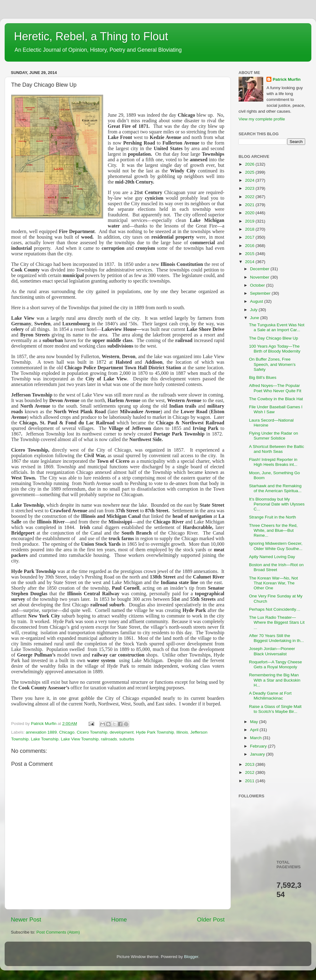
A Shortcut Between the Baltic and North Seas (277, 449)
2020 (250, 213)
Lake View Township (80, 739)
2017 (250, 237)
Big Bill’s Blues (263, 377)
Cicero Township (92, 732)
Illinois (182, 732)
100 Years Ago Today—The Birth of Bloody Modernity (275, 349)
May (255, 722)
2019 (250, 221)
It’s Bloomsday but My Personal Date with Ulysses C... (277, 504)
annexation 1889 (41, 732)
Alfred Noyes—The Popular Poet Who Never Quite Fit (275, 388)
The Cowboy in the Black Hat (276, 399)
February (259, 746)
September (261, 293)
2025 (250, 172)
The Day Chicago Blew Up (274, 338)
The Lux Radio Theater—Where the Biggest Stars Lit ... (277, 622)
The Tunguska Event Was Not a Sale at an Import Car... (277, 327)
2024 (250, 180)
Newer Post (26, 919)
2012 (250, 772)
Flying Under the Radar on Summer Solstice (274, 436)
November (260, 277)
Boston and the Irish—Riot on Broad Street (276, 567)
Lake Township (45, 739)
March (256, 738)
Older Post (211, 919)
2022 (250, 197)
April (255, 730)
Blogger (191, 957)
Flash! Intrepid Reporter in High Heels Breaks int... (273, 462)
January (258, 754)
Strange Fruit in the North (273, 517)
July (254, 310)
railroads (109, 739)
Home (119, 919)
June (255, 318)
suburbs (127, 739)
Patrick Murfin (287, 79)
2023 (250, 188)
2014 (250, 262)
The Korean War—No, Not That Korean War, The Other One (274, 583)
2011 (250, 781)
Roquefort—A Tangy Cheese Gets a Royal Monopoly (276, 664)
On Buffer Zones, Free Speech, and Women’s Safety (272, 364)
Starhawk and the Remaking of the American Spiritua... (275, 488)
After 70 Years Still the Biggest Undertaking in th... (276, 638)
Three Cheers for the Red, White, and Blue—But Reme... (273, 530)
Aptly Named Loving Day (272, 557)
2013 (250, 764)
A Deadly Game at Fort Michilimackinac (270, 696)
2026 (250, 164)
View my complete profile (262, 119)
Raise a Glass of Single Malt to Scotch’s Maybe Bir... (275, 709)
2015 (250, 254)
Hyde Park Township (155, 732)
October (258, 285)
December (260, 269)
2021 (250, 205)
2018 (250, 229)
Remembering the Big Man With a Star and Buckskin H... (275, 680)
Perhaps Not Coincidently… (275, 609)
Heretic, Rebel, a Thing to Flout (91, 36)
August (257, 301)
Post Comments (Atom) (58, 932)
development (122, 732)
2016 (250, 246)
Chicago (67, 732)
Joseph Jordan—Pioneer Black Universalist (272, 651)
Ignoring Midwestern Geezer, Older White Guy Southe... (276, 546)
